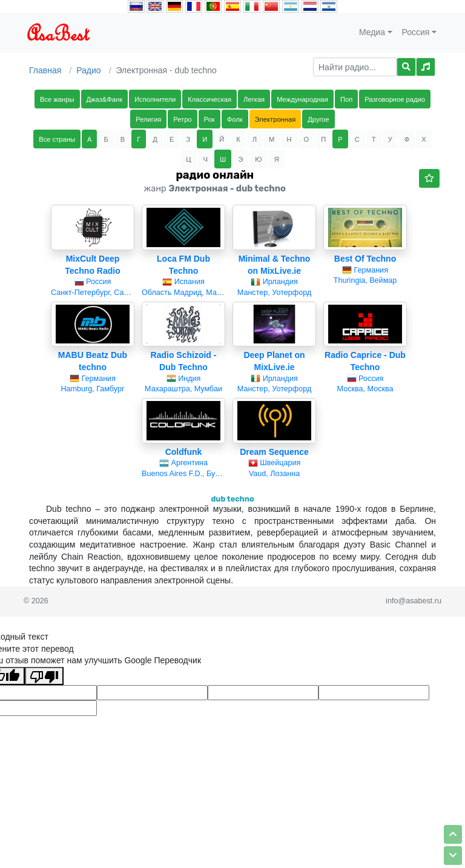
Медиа (372, 32)
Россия (416, 32)
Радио (88, 70)
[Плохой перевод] (44, 676)
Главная (45, 70)
